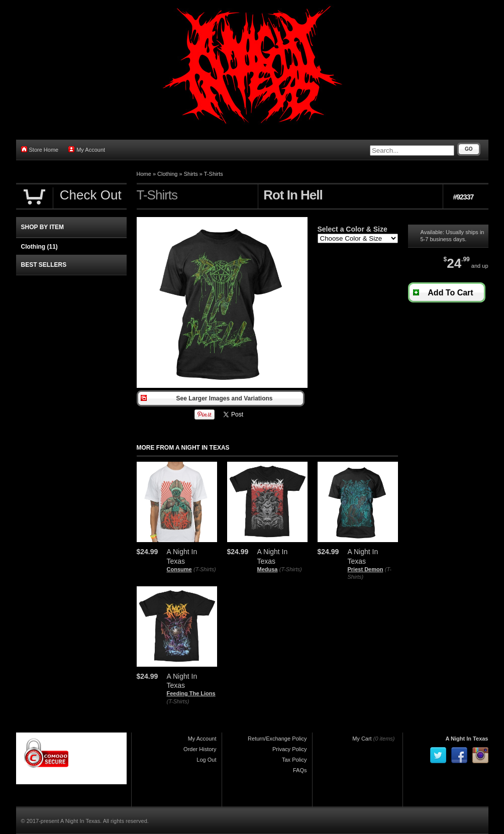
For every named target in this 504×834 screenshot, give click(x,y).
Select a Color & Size (352, 229)
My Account (87, 149)
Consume (179, 569)
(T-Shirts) (205, 569)
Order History (200, 749)
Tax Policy (294, 760)
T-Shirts (214, 174)
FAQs (300, 770)
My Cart (362, 739)
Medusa (268, 569)
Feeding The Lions (191, 693)
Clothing (167, 174)
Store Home (40, 149)
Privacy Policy (289, 749)
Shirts (191, 174)
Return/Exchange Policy (277, 739)
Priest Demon (366, 569)
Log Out (206, 760)
